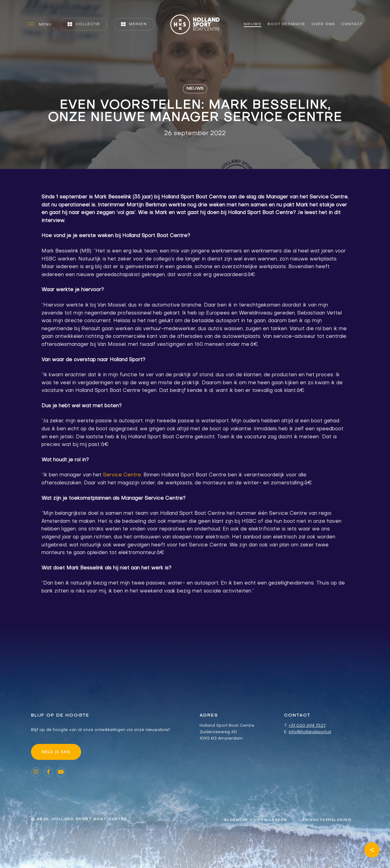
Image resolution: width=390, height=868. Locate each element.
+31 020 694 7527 (307, 726)
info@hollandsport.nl (310, 732)
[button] (40, 24)
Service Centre (122, 475)
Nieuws (195, 89)
